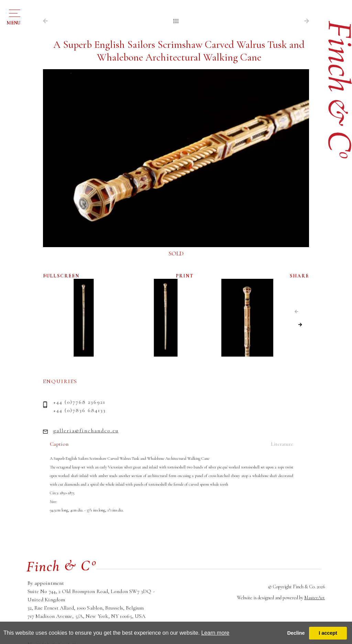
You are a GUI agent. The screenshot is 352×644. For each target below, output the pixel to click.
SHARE (299, 276)
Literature (282, 444)
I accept (328, 633)
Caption (59, 444)
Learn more (215, 633)
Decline (296, 633)
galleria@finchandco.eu (86, 431)
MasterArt (315, 598)
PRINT (185, 276)
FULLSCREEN (61, 276)
